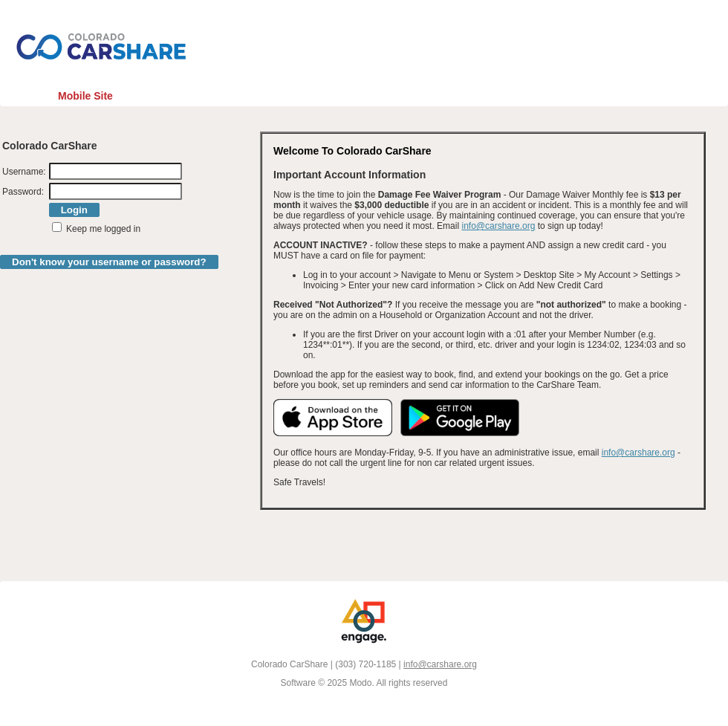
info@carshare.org (498, 226)
